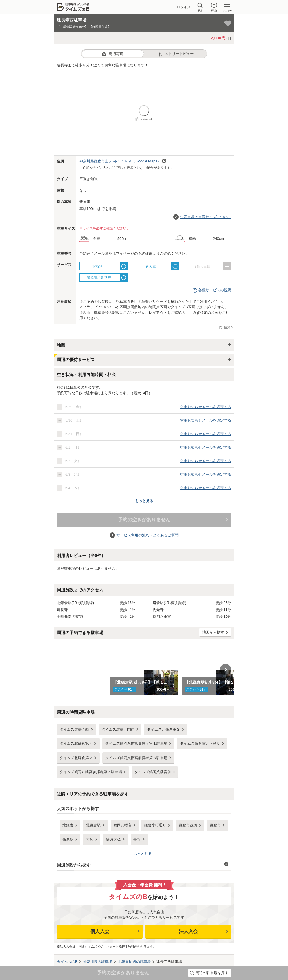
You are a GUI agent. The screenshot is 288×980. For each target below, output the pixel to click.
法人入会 (188, 931)
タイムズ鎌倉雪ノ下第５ (200, 743)
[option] (144, 670)
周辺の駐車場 (134, 962)
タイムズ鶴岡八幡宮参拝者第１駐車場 (136, 743)
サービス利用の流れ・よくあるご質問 (148, 535)
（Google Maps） (120, 161)
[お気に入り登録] (228, 23)
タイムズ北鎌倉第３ (164, 729)
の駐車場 (98, 962)
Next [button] (226, 670)
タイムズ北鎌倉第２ (76, 758)
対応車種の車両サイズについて (206, 217)
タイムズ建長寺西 (74, 729)
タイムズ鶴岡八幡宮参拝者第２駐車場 (91, 772)
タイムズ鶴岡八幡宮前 (153, 772)
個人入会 (100, 931)
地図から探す (213, 632)
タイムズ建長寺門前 (118, 729)
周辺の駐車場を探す (212, 973)
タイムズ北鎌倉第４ (76, 743)
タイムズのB (67, 962)
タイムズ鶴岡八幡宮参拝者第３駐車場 (136, 758)
